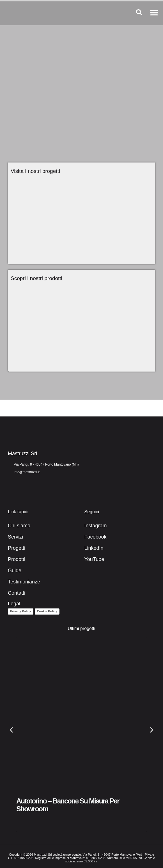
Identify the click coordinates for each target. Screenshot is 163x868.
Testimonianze (24, 582)
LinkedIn (94, 548)
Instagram (96, 526)
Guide (15, 571)
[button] (154, 12)
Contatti (17, 593)
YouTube (94, 559)
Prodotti (17, 559)
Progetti (17, 548)
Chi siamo (19, 526)
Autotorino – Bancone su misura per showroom (68, 805)
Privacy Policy (21, 611)
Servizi (15, 537)
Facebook (96, 537)
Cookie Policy (47, 611)
